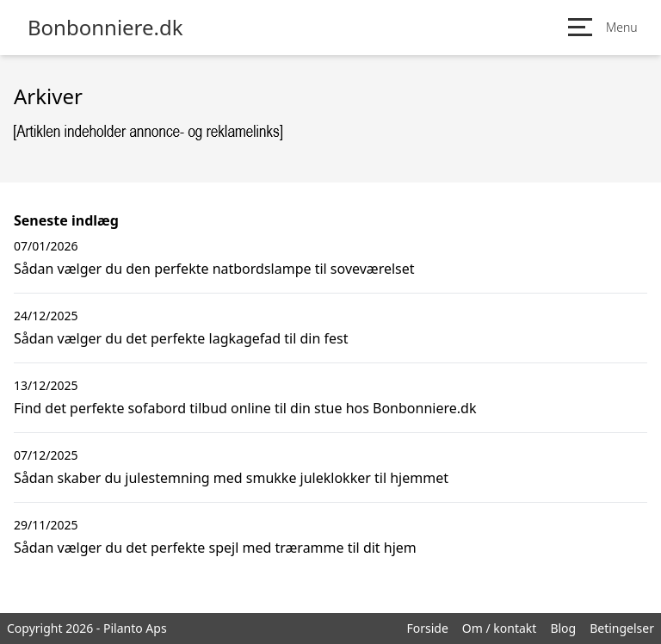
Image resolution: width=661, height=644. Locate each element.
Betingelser (622, 628)
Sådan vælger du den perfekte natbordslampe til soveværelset (214, 269)
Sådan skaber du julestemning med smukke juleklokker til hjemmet (231, 478)
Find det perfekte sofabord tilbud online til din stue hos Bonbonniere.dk (245, 408)
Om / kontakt (500, 628)
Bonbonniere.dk (105, 28)
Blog (563, 628)
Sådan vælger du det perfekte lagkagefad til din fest (181, 338)
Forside (427, 628)
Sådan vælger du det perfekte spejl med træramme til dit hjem (215, 548)
